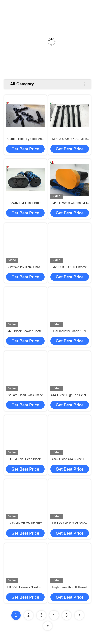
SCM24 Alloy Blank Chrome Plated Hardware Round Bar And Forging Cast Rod (25, 267)
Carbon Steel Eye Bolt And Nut (25, 139)
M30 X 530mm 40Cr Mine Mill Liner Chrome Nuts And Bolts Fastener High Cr (70, 139)
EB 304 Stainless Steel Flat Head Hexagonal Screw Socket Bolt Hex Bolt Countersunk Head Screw (25, 588)
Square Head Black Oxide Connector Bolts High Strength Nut (25, 395)
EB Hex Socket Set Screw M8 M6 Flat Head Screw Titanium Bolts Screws (70, 523)
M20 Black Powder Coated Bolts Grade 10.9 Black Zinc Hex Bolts (25, 331)
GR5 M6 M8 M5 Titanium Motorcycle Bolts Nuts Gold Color (25, 523)
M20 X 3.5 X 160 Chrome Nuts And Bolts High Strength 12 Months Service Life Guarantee (70, 267)
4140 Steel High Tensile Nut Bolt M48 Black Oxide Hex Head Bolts (70, 395)
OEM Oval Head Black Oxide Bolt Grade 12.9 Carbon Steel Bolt (25, 459)
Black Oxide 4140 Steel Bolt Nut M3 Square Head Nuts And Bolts (70, 459)
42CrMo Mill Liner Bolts (25, 203)
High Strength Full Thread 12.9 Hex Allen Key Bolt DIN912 (70, 588)
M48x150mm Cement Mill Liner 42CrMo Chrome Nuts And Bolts (70, 203)
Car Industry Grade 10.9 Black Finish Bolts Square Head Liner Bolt (70, 331)
